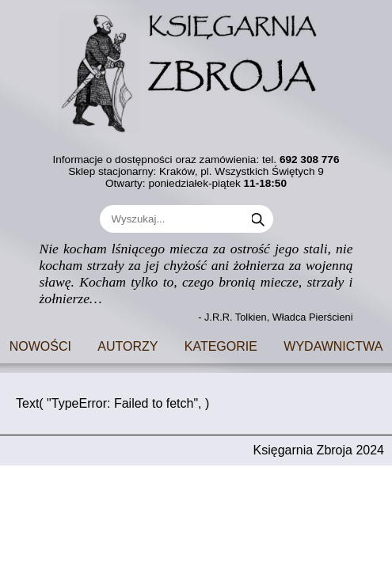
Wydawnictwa (333, 345)
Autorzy (127, 345)
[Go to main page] (196, 68)
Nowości (40, 345)
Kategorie (221, 345)
